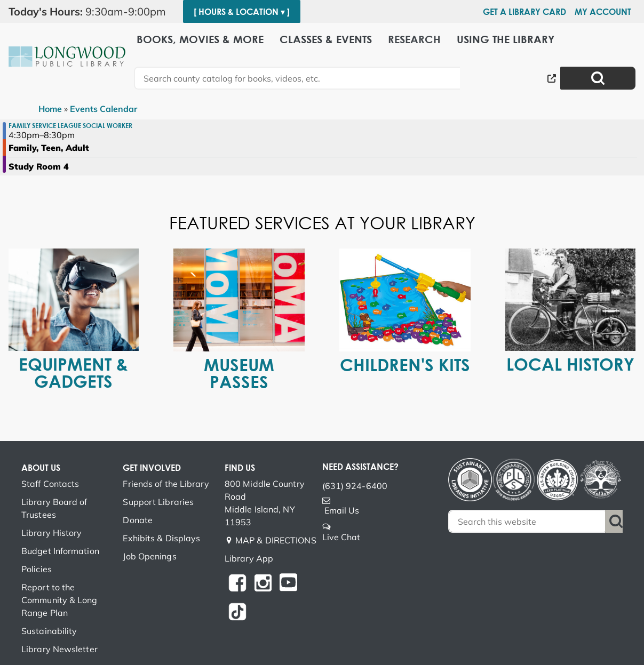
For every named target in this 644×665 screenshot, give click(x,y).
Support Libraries (158, 502)
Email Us (342, 510)
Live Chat (341, 537)
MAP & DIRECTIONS (276, 540)
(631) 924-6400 (355, 486)
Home (50, 109)
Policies (37, 569)
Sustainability (49, 631)
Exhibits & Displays (161, 538)
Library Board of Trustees (54, 508)
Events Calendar (104, 109)
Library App (249, 558)
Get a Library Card (524, 12)
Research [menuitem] (414, 39)
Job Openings (149, 556)
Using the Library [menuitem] (506, 39)
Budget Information (60, 551)
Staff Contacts (50, 484)
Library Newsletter (59, 649)
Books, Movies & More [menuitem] (200, 39)
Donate (138, 520)
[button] (92, 12)
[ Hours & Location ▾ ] (242, 12)
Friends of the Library (166, 484)
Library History (52, 533)
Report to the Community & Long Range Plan (59, 600)
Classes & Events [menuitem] (326, 39)
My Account (603, 12)
